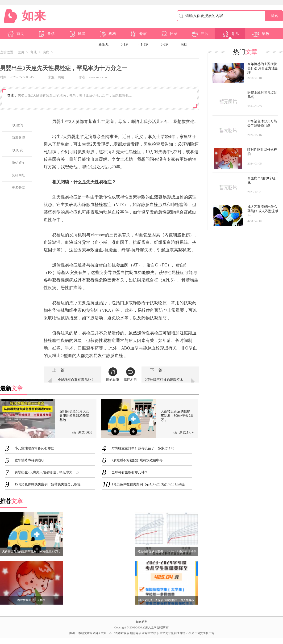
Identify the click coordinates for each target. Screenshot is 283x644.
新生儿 (104, 44)
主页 (21, 52)
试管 (77, 34)
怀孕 (169, 34)
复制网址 (18, 175)
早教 (261, 34)
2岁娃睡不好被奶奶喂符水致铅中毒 (164, 382)
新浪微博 (18, 138)
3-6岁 (164, 44)
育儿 (230, 34)
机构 (108, 34)
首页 (16, 34)
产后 (200, 34)
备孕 (46, 34)
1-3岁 (145, 44)
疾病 (184, 44)
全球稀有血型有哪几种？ (76, 380)
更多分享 (18, 188)
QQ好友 (17, 150)
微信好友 (18, 163)
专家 (138, 34)
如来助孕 (141, 622)
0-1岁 (125, 44)
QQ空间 (17, 125)
